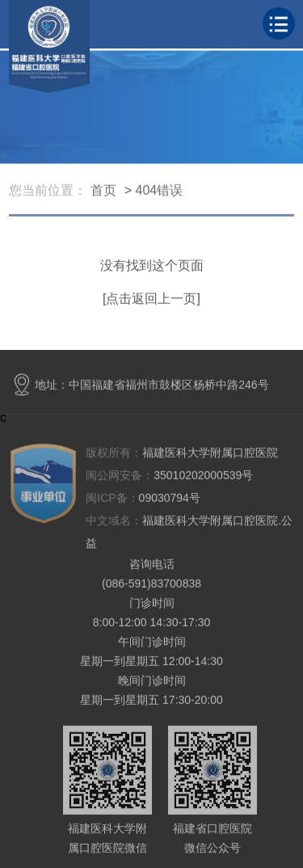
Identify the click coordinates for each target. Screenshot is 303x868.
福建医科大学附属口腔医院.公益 (189, 533)
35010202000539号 (169, 476)
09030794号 (143, 499)
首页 (103, 191)
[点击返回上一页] (151, 299)
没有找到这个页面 (152, 266)
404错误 (160, 191)
